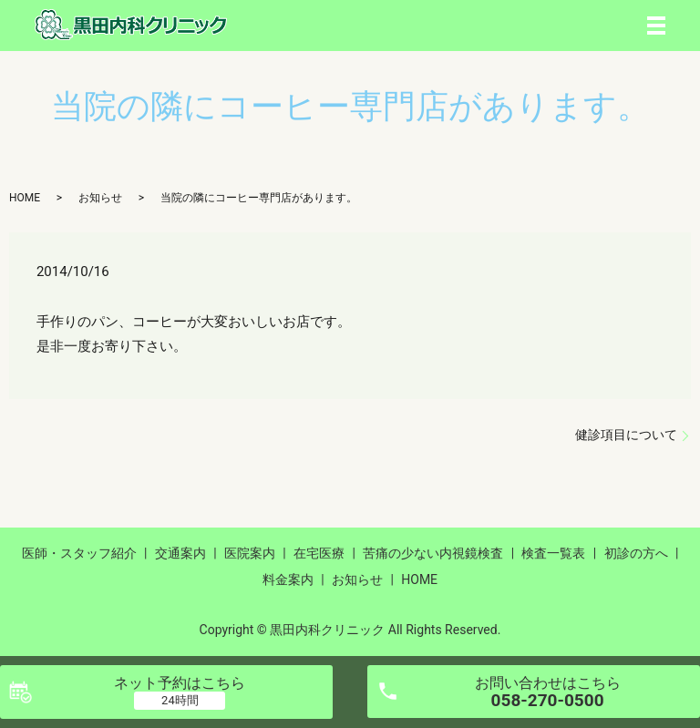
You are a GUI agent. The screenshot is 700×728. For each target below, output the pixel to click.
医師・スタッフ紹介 (79, 553)
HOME (25, 198)
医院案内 (250, 553)
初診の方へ (636, 553)
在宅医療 (319, 553)
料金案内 (288, 579)
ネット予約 (180, 683)
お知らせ (100, 198)
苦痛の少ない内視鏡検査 (433, 553)
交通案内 (180, 553)
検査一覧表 (553, 553)
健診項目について (626, 435)
